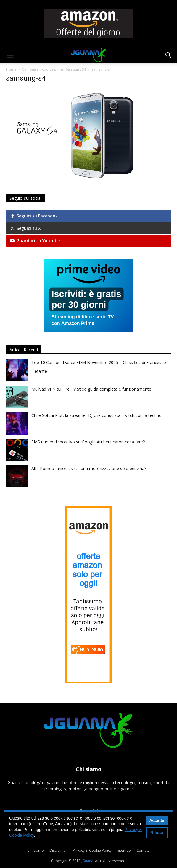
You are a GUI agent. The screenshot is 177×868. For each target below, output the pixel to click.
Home (11, 69)
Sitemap (124, 850)
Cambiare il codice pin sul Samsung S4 (54, 69)
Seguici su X (25, 228)
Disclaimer (58, 850)
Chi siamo (36, 850)
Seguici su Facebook (34, 216)
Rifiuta (157, 833)
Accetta (157, 820)
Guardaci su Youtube (35, 241)
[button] (10, 55)
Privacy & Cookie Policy (92, 850)
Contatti (143, 850)
